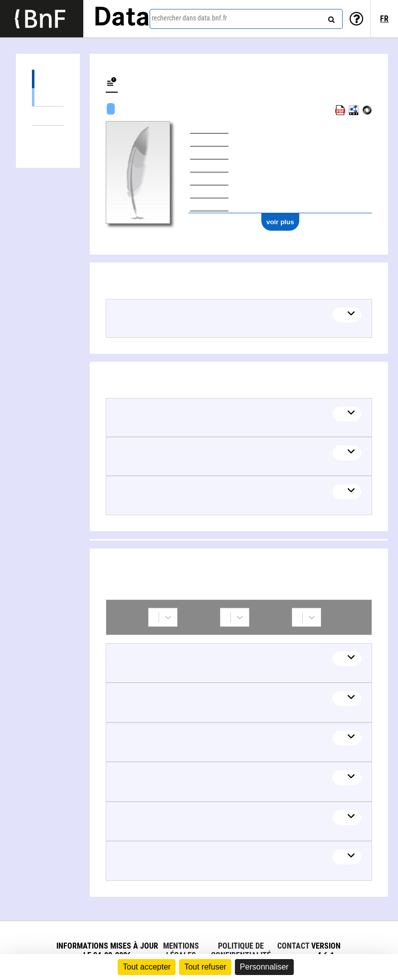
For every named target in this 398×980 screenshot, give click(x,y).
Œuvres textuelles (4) (48, 97)
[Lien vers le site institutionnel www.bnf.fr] (42, 19)
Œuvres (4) (48, 79)
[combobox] (246, 19)
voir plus (280, 222)
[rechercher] (330, 17)
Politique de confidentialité (241, 951)
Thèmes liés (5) (48, 116)
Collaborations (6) (48, 135)
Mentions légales (181, 951)
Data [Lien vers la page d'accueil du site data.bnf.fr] (122, 18)
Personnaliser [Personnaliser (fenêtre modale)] (264, 967)
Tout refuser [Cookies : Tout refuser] (205, 967)
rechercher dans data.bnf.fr (189, 18)
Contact (294, 946)
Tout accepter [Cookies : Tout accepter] (147, 967)
